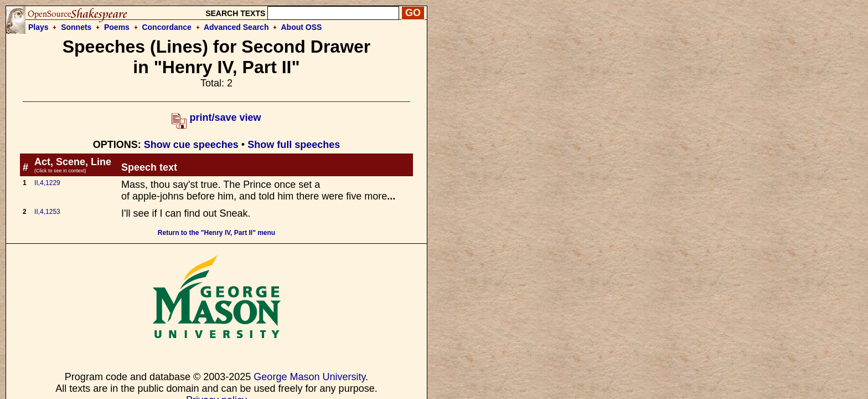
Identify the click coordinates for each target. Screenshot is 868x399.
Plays (38, 27)
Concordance (166, 27)
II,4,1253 (47, 212)
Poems (117, 27)
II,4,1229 (47, 183)
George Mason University (309, 377)
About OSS (302, 27)
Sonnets (76, 27)
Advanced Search (236, 27)
